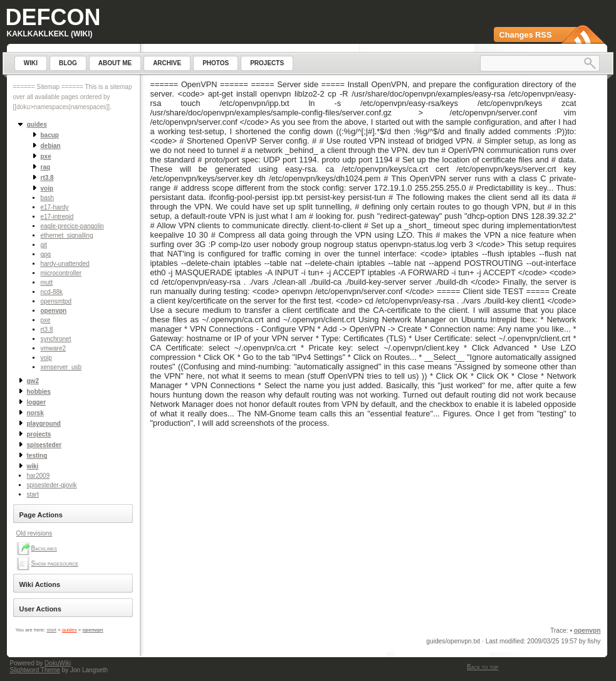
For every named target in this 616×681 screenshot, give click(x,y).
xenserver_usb (61, 367)
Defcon (53, 17)
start (33, 494)
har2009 (39, 476)
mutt (47, 282)
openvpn (54, 311)
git (44, 245)
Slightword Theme (35, 670)
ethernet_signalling (67, 235)
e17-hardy (55, 207)
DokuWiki (58, 663)
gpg (46, 254)
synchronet (56, 339)
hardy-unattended (65, 264)
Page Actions (41, 515)
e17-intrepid (57, 217)
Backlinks (44, 548)
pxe (46, 320)
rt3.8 (47, 330)
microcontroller (61, 273)
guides (70, 630)
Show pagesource (55, 563)
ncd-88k (52, 292)
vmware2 (54, 348)
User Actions (40, 609)
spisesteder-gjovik (52, 485)
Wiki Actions (40, 584)
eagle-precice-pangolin (72, 226)
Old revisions (34, 533)
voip (46, 358)
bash (48, 198)
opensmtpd (56, 301)
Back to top (483, 667)
